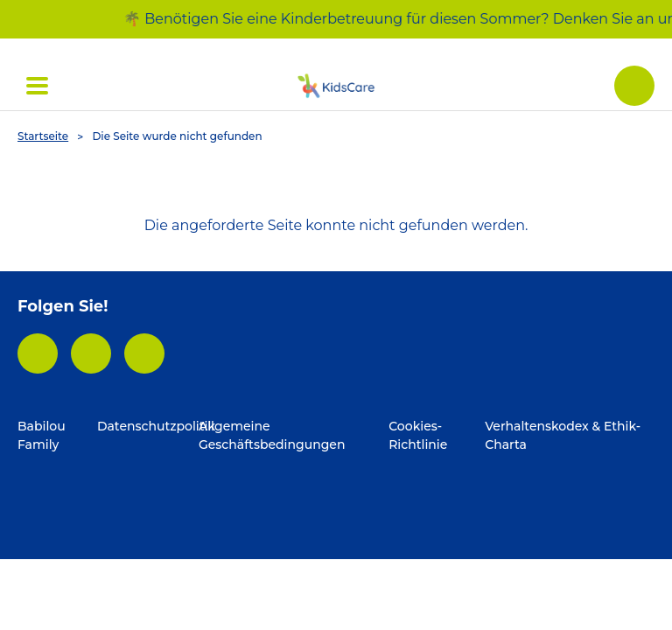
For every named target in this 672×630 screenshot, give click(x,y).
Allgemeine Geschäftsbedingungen (272, 435)
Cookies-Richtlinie (418, 435)
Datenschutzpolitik (148, 426)
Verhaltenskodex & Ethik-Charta (563, 435)
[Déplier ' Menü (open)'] (37, 86)
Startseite (43, 136)
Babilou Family (42, 435)
